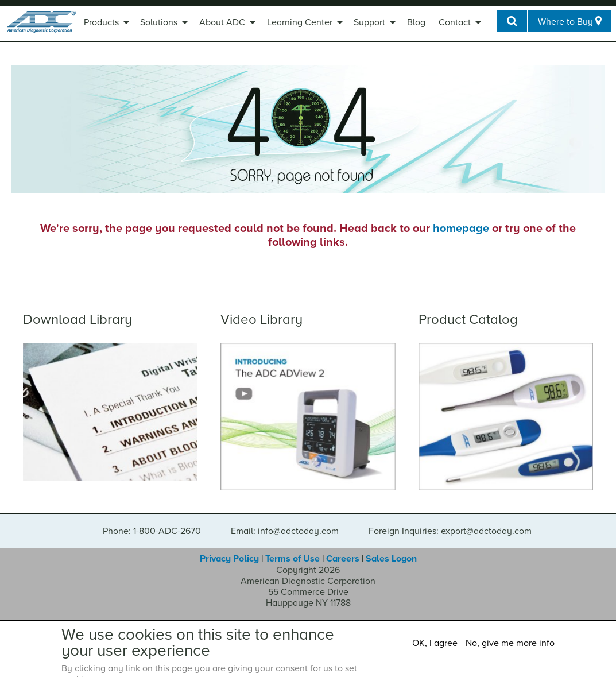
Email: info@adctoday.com (285, 531)
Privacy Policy (229, 559)
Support (369, 22)
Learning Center (300, 22)
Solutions (159, 22)
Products (101, 22)
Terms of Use (292, 559)
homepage (461, 229)
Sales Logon (391, 559)
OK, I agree (435, 643)
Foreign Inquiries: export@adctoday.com (450, 531)
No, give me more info (510, 643)
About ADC (222, 22)
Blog (416, 22)
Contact (455, 22)
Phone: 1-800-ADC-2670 (152, 531)
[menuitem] (105, 24)
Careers (343, 559)
